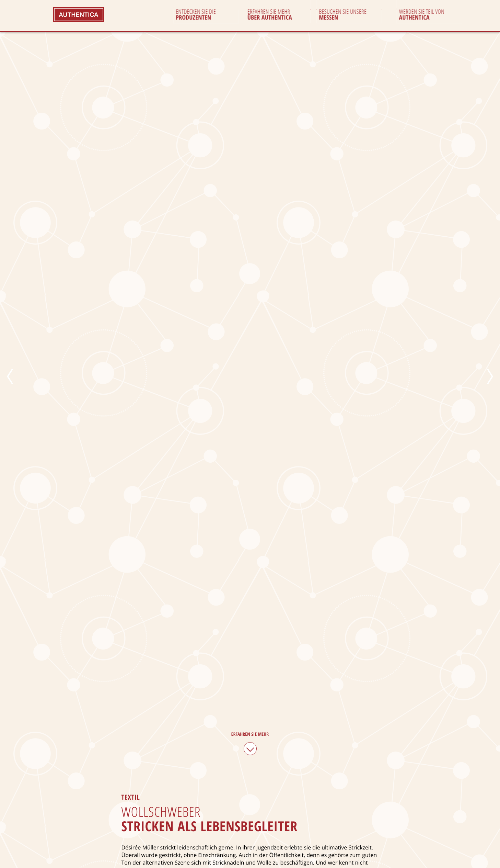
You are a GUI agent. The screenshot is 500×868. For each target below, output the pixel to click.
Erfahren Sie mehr (250, 742)
